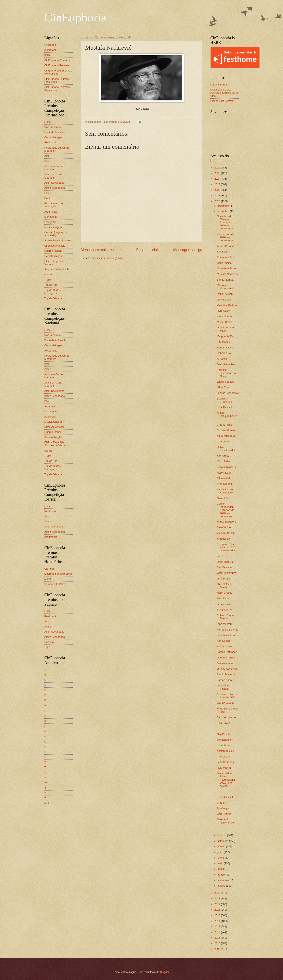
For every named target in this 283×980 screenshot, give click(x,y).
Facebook (50, 45)
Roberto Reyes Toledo (226, 617)
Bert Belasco (224, 567)
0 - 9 (47, 803)
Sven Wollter (224, 527)
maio (221, 863)
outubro (222, 835)
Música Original (53, 227)
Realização (51, 142)
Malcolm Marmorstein (226, 287)
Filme (47, 122)
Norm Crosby (224, 593)
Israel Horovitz (225, 562)
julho (221, 852)
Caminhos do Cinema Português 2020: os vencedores (225, 222)
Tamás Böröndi (226, 246)
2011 (218, 938)
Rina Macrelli (224, 624)
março (221, 875)
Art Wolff (222, 359)
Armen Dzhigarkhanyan (227, 416)
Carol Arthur (224, 814)
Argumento (51, 212)
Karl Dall (222, 252)
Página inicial (147, 250)
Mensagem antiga (188, 250)
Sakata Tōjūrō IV (227, 467)
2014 (218, 921)
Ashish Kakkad (225, 751)
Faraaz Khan (224, 680)
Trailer (48, 280)
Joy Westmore (225, 663)
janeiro (222, 886)
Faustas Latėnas (226, 717)
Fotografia (50, 222)
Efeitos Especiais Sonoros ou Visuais (56, 444)
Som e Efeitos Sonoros (58, 240)
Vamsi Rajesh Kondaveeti (225, 491)
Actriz (48, 161)
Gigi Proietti (224, 734)
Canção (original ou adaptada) (56, 234)
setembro (223, 841)
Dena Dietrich (225, 294)
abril (220, 869)
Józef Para (223, 556)
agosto (222, 846)
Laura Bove (223, 745)
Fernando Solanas (227, 630)
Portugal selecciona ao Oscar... (226, 373)
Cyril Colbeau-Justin (225, 586)
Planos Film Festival (222, 101)
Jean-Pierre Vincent (224, 687)
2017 (218, 904)
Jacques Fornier (226, 430)
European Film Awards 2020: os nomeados (226, 547)
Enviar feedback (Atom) (109, 258)
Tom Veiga (223, 808)
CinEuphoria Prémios (57, 65)
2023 (218, 184)
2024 (218, 179)
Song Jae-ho (224, 610)
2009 (218, 949)
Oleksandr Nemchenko (225, 821)
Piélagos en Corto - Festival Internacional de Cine (224, 93)
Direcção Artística (54, 246)
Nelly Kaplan (224, 473)
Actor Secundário (54, 183)
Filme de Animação (55, 132)
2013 (218, 926)
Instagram (50, 50)
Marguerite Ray (226, 336)
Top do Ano (51, 285)
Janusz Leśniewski (228, 393)
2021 (218, 195)
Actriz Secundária (55, 188)
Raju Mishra (224, 768)
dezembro (224, 206)
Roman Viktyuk (226, 348)
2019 (218, 893)
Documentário (52, 127)
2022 (218, 190)
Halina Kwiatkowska (226, 449)
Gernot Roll (223, 498)
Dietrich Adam (225, 740)
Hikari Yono (223, 387)
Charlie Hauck (225, 425)
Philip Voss (223, 442)
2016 (218, 910)
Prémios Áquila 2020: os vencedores (226, 237)
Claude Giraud (225, 703)
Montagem (51, 217)
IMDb (47, 55)
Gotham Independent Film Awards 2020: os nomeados (226, 510)
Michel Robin (224, 322)
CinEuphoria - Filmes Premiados (56, 80)
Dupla (48, 198)
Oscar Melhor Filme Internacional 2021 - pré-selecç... (226, 780)
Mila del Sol (224, 539)
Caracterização (53, 256)
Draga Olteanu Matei (225, 329)
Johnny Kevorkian (227, 669)
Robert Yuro (224, 353)
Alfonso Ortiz (224, 478)
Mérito (48, 579)
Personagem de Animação (54, 205)
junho (221, 858)
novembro (224, 211)
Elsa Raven (223, 723)
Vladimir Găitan (226, 533)
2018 (218, 899)
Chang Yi (222, 803)
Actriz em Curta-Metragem (54, 176)
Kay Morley (223, 342)
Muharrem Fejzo (226, 268)
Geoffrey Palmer (226, 658)
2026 (218, 168)
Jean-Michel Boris (227, 635)
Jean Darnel (224, 300)
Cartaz (48, 274)
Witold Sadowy (225, 382)
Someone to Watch (55, 584)
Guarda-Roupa (53, 251)
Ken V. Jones (224, 646)
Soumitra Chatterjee (224, 400)
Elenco (48, 193)
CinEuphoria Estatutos (57, 60)
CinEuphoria (75, 17)
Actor (47, 156)
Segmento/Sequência (57, 269)
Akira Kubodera (226, 436)
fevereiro (223, 880)
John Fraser (224, 579)
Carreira (49, 569)
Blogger (165, 972)
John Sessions (225, 762)
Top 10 (48, 647)
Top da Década (53, 298)
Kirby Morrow (224, 316)
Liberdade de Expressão (59, 574)
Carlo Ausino (224, 263)
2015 (218, 915)
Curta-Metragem (54, 137)
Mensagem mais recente (101, 250)
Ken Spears (224, 641)
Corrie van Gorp (226, 257)
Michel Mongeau (226, 522)
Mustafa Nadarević (228, 274)
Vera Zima (223, 598)
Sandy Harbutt (225, 280)
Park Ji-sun (223, 757)
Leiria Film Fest (219, 85)
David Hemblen (226, 364)
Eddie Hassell (225, 797)
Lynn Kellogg (224, 484)
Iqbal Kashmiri (225, 407)
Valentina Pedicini (227, 305)
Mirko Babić (224, 461)
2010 (218, 943)
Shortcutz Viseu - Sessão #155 (227, 696)
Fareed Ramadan (227, 652)
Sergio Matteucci (227, 674)
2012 (218, 932)
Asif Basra (223, 456)
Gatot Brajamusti (227, 573)
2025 (218, 173)
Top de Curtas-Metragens (53, 292)
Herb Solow (224, 311)
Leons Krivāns (225, 604)
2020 (218, 201)
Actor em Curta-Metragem (54, 168)
